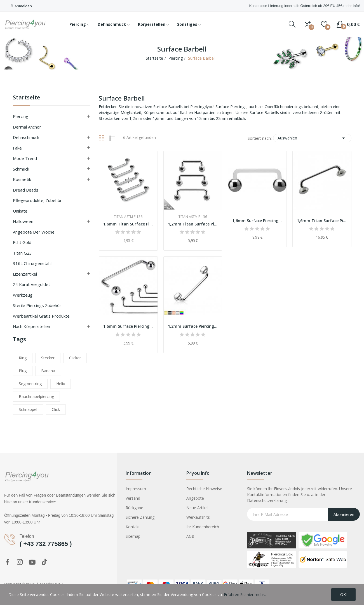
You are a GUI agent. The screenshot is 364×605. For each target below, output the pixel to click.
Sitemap (133, 536)
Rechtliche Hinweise (204, 489)
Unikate (20, 211)
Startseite (26, 98)
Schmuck (21, 169)
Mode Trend (25, 158)
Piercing (21, 116)
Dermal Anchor (27, 127)
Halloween (23, 221)
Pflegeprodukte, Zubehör (37, 200)
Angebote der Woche (34, 232)
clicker (75, 358)
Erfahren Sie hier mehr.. (245, 594)
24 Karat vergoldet (31, 284)
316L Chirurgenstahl (32, 263)
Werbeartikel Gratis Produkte (41, 316)
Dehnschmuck (26, 137)
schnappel (28, 409)
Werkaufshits (198, 517)
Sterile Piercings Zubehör (37, 305)
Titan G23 (22, 253)
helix (61, 384)
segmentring (30, 384)
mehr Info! (352, 6)
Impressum (136, 489)
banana (48, 371)
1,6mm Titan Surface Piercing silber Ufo (322, 221)
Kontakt (133, 527)
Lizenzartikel (25, 274)
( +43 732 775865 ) (46, 544)
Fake (17, 148)
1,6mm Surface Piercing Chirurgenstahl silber (128, 326)
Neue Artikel (197, 508)
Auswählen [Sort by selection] (312, 138)
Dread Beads (26, 190)
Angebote (195, 498)
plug (23, 371)
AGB (190, 536)
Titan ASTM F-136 (128, 217)
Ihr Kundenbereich (203, 527)
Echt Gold (22, 242)
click (56, 409)
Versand (133, 498)
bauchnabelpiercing (36, 396)
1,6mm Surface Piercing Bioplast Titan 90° (257, 221)
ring (23, 358)
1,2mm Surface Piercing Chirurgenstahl (193, 326)
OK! (343, 594)
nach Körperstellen (31, 326)
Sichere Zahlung (140, 517)
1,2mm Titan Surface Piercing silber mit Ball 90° (193, 224)
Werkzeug (23, 295)
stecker (48, 358)
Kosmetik (22, 179)
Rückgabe (134, 508)
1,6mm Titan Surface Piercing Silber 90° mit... (128, 224)
